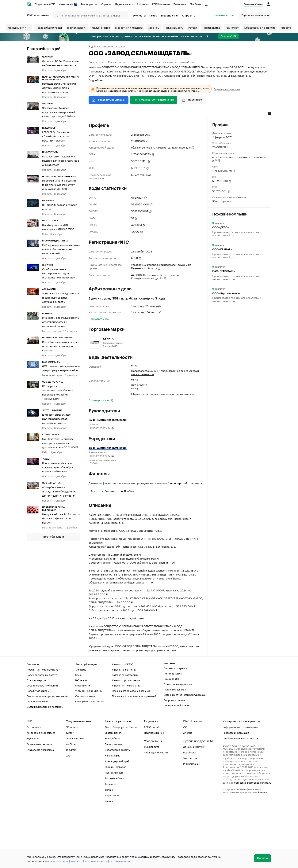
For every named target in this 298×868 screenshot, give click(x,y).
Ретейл (193, 27)
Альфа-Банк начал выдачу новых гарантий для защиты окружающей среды (61, 297)
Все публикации (53, 537)
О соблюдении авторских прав (241, 795)
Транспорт (232, 27)
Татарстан (111, 841)
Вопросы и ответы (174, 757)
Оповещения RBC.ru (156, 809)
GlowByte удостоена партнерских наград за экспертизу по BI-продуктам (59, 273)
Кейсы (153, 16)
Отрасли (106, 4)
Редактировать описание (227, 89)
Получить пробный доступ (42, 732)
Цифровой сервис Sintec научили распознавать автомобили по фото (57, 418)
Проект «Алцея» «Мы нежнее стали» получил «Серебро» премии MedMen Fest (59, 467)
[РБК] (29, 4)
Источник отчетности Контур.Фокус (185, 752)
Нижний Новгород (116, 824)
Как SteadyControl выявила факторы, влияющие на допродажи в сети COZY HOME (60, 443)
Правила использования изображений (134, 753)
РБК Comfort (151, 784)
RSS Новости (151, 804)
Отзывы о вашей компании (42, 742)
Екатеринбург (113, 789)
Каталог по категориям (125, 732)
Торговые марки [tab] (159, 114)
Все (93, 491)
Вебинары (81, 737)
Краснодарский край (117, 818)
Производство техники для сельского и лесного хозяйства (162, 62)
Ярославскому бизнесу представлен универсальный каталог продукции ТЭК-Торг (59, 112)
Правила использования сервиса (131, 748)
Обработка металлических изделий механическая (163, 394)
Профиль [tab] (94, 114)
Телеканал (180, 4)
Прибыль (128, 491)
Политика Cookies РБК (177, 762)
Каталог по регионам (124, 726)
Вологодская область (117, 807)
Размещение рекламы (39, 801)
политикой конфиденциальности (110, 861)
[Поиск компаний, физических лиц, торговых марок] (91, 15)
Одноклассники (75, 795)
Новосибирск (113, 795)
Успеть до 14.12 (228, 36)
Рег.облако (190, 809)
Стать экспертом (223, 15)
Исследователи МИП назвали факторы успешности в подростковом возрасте (59, 87)
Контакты (169, 720)
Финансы (154, 27)
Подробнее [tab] (96, 81)
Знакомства (190, 815)
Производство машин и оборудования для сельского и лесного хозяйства (165, 372)
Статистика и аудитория (178, 741)
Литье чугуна (139, 384)
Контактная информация (41, 789)
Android (188, 789)
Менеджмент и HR (19, 27)
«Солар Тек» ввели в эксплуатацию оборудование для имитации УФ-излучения (59, 491)
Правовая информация (236, 789)
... (207, 4)
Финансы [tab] (139, 114)
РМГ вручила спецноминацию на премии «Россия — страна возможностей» (61, 249)
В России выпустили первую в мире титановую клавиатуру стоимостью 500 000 (59, 184)
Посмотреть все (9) (101, 400)
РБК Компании (161, 4)
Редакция (32, 795)
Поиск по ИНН (172, 736)
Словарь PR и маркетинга (90, 758)
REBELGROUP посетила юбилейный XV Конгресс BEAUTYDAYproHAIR (57, 136)
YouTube (71, 801)
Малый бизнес (101, 27)
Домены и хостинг (194, 804)
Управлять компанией (255, 15)
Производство (211, 27)
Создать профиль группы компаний (47, 753)
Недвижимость (124, 4)
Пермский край (114, 829)
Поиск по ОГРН (173, 730)
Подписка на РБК (45, 4)
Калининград (113, 812)
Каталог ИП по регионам (126, 742)
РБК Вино (195, 4)
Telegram (71, 807)
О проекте (189, 16)
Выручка (108, 491)
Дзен (69, 812)
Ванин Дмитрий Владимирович (108, 448)
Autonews (143, 4)
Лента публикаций (44, 49)
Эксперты (139, 16)
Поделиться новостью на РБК (43, 726)
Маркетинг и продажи (129, 27)
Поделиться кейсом (38, 748)
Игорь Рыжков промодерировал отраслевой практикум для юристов (61, 346)
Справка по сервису (175, 725)
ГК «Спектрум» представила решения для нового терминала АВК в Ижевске (61, 160)
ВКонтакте (72, 784)
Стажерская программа (40, 807)
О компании (34, 784)
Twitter (70, 789)
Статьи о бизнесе (85, 753)
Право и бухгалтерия (49, 27)
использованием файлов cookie (67, 861)
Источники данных (175, 746)
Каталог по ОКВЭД (123, 721)
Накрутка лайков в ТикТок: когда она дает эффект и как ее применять (61, 518)
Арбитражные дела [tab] (186, 114)
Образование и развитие (260, 27)
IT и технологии (77, 27)
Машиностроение (118, 62)
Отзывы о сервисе (37, 758)
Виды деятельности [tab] (117, 114)
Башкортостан (113, 801)
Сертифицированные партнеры (45, 763)
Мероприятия (89, 4)
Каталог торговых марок (126, 737)
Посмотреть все (99, 318)
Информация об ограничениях (241, 784)
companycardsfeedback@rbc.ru (253, 839)
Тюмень (109, 846)
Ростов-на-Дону (114, 835)
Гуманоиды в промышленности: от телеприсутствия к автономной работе (61, 322)
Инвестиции (68, 4)
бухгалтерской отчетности (185, 484)
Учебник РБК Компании (89, 748)
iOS (185, 784)
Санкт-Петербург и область (121, 784)
